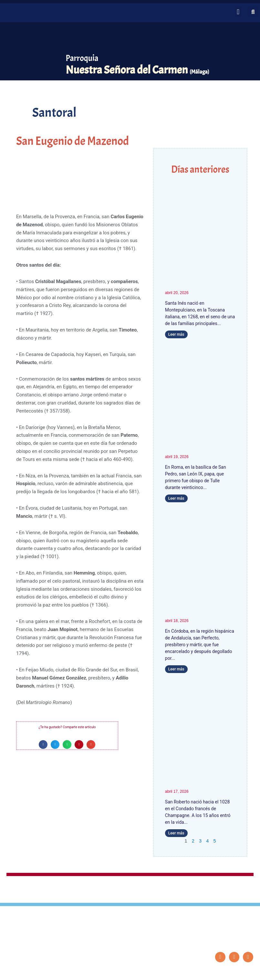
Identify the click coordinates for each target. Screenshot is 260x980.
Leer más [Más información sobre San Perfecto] (176, 669)
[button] (238, 12)
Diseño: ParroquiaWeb (236, 972)
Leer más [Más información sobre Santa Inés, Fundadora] (176, 334)
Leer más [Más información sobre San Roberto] (176, 834)
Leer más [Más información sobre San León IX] (176, 499)
